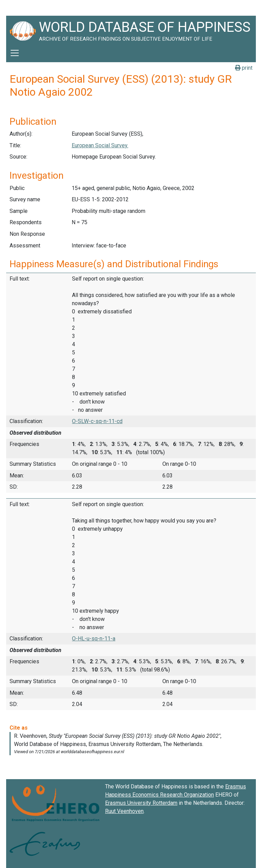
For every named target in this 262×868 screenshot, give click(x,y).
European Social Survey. (100, 145)
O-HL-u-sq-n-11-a (94, 639)
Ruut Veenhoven (124, 811)
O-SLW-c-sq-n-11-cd (97, 421)
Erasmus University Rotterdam (141, 803)
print (244, 68)
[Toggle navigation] (15, 53)
